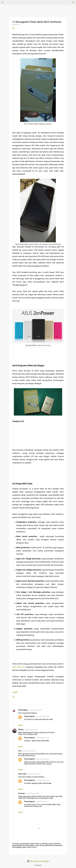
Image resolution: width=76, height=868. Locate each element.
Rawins (21, 729)
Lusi (20, 751)
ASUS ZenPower (19, 667)
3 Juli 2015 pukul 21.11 (42, 802)
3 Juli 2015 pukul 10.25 (29, 751)
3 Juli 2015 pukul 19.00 (32, 793)
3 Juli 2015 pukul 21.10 (42, 780)
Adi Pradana (23, 710)
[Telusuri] (8, 2)
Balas (21, 725)
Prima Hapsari (29, 716)
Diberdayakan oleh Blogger (38, 861)
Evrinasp (22, 793)
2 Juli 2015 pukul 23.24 (31, 730)
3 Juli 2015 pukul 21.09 (42, 759)
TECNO (15, 692)
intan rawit (22, 774)
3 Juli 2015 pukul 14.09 (34, 774)
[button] (13, 28)
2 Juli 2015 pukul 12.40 (35, 710)
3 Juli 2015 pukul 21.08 (42, 716)
